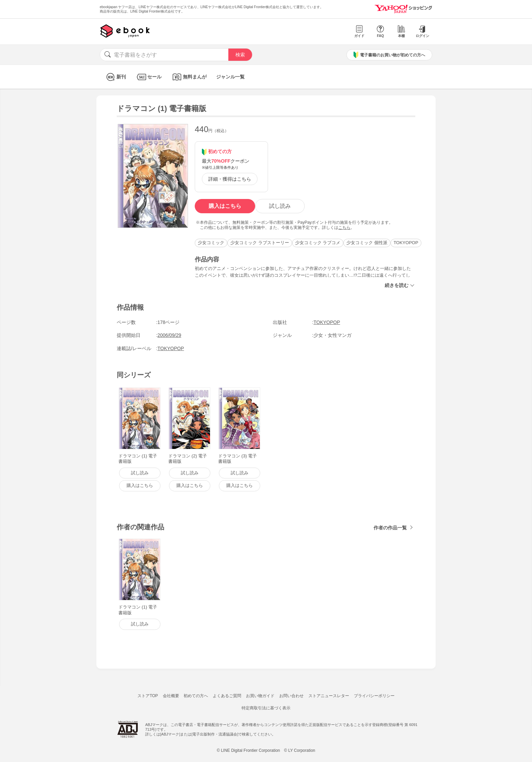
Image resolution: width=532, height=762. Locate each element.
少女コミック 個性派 (367, 243)
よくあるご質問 (227, 696)
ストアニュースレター (329, 696)
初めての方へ (196, 696)
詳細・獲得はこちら (230, 179)
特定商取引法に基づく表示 (266, 708)
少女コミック (211, 243)
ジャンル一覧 (230, 77)
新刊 (115, 77)
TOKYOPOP (406, 243)
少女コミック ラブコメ (318, 243)
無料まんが (189, 77)
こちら (344, 228)
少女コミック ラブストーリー (260, 243)
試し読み (280, 206)
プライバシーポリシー (374, 696)
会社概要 (171, 696)
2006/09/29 (169, 335)
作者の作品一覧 (390, 528)
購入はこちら (225, 206)
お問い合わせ (291, 696)
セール (148, 77)
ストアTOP (148, 696)
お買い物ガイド (260, 696)
